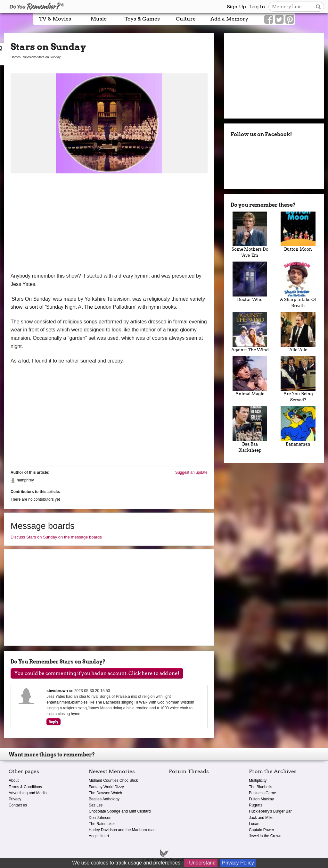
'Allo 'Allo (298, 332)
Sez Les (96, 805)
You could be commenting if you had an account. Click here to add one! (97, 673)
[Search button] (318, 7)
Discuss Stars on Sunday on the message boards (56, 537)
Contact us (18, 805)
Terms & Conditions (25, 787)
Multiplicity (258, 780)
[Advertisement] (109, 224)
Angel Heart (99, 836)
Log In (257, 7)
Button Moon (298, 232)
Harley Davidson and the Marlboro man (122, 830)
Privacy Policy (238, 863)
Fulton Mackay (261, 799)
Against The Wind (250, 332)
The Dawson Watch (105, 793)
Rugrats (256, 805)
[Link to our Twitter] (279, 20)
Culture (186, 19)
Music (99, 19)
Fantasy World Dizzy (106, 787)
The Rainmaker (102, 824)
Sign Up (236, 7)
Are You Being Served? (298, 379)
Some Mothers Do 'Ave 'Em (250, 235)
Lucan (254, 824)
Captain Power (262, 830)
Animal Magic (250, 376)
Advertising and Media (28, 793)
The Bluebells (261, 787)
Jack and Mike (261, 818)
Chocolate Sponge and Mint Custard (120, 811)
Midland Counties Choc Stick (113, 780)
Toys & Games (142, 19)
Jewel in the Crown (265, 836)
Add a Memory (229, 19)
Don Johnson (100, 818)
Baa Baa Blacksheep (250, 429)
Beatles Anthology (104, 799)
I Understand (201, 863)
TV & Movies (55, 19)
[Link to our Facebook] (269, 20)
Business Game (262, 793)
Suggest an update (191, 472)
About (14, 780)
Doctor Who (250, 282)
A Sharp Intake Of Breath (298, 285)
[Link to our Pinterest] (290, 20)
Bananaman (298, 426)
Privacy (15, 799)
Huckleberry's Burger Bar (270, 811)
